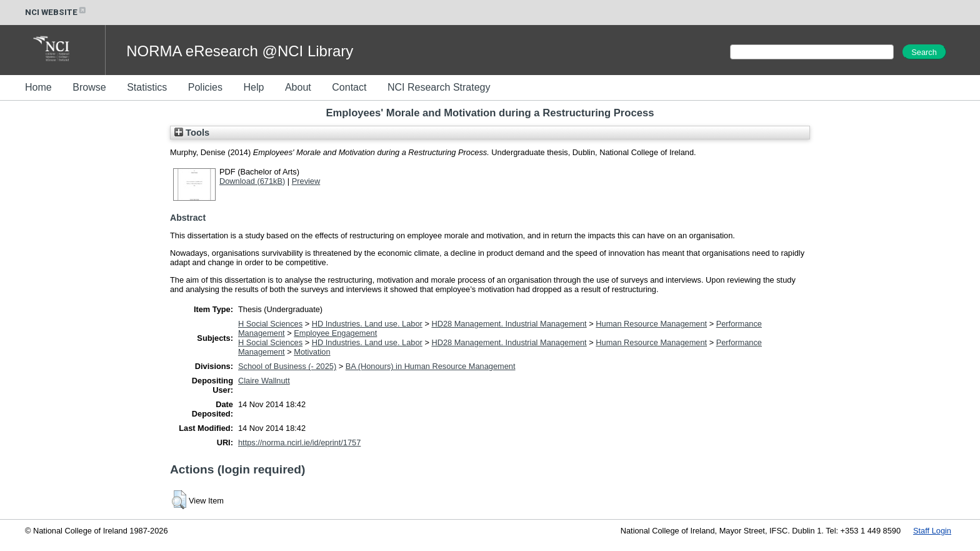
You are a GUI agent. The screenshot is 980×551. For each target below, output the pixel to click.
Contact (349, 87)
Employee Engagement (335, 333)
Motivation (312, 352)
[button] (179, 500)
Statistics (147, 87)
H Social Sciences (270, 324)
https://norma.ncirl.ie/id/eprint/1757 (299, 442)
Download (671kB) (252, 181)
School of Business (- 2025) (287, 366)
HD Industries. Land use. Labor (367, 324)
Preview (306, 181)
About (298, 87)
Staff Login (932, 531)
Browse (89, 87)
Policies (205, 87)
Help (253, 87)
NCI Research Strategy (439, 87)
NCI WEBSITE (56, 12)
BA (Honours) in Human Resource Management (431, 366)
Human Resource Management (651, 324)
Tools (192, 133)
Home (38, 87)
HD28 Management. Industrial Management (509, 324)
